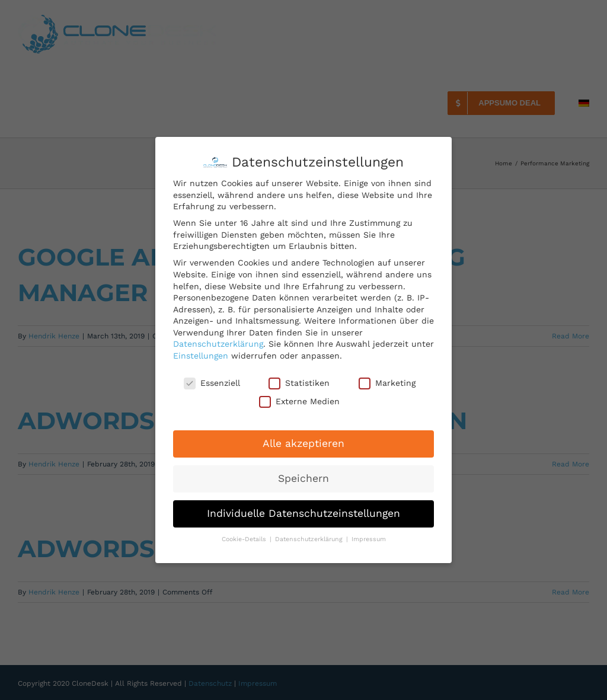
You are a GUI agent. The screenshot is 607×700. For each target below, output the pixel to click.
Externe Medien (299, 402)
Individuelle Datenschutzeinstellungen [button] (303, 513)
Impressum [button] (369, 539)
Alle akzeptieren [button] (303, 443)
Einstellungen (201, 356)
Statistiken (299, 383)
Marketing (387, 383)
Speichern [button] (303, 478)
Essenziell (212, 383)
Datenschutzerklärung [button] (310, 539)
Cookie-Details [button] (245, 539)
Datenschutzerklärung (218, 344)
